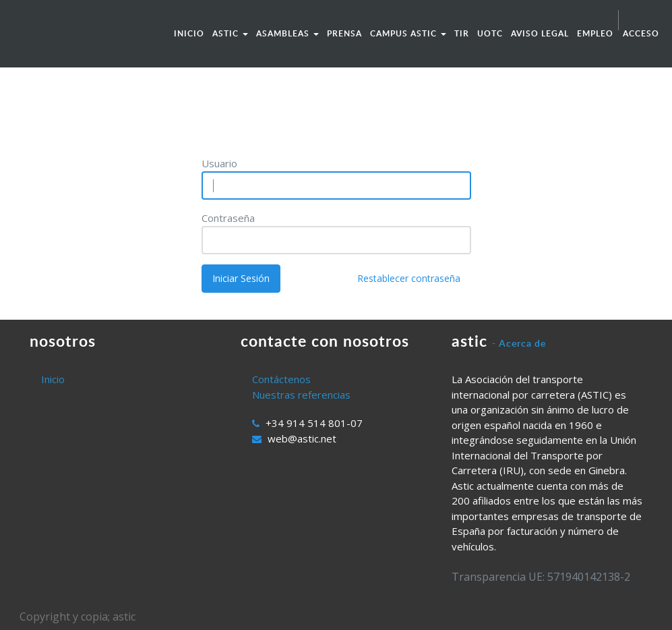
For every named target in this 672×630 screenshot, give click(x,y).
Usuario (219, 163)
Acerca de (522, 343)
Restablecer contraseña (409, 278)
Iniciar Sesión (241, 278)
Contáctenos (281, 379)
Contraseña (228, 218)
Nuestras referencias (301, 395)
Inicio (53, 379)
